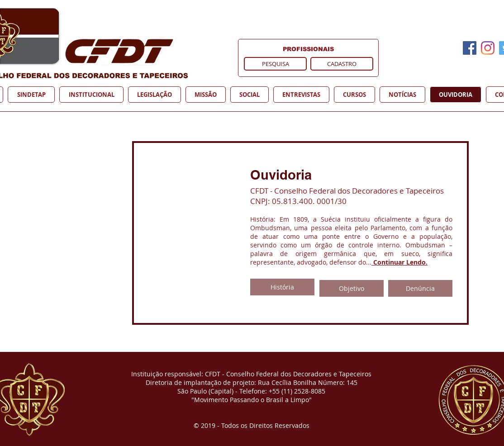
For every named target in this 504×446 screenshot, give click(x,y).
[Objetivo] (352, 288)
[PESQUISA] (275, 64)
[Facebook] (470, 48)
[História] (282, 287)
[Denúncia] (420, 288)
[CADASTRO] (342, 64)
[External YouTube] (134, 231)
